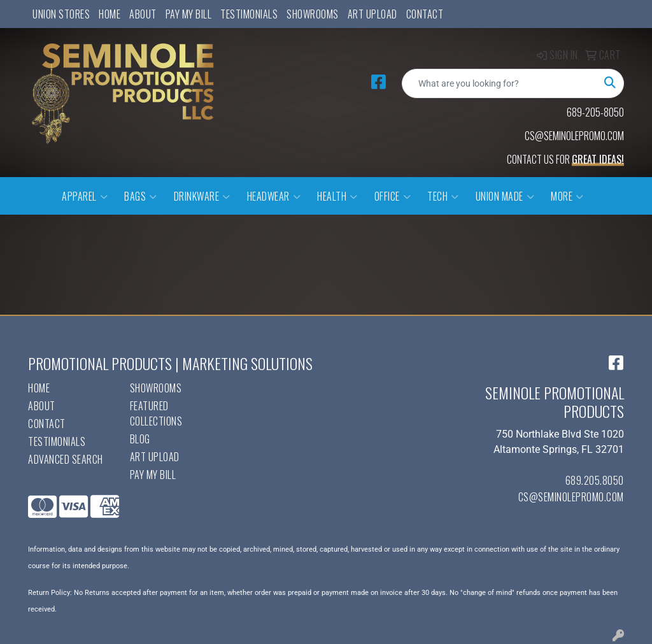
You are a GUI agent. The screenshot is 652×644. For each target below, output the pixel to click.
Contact (425, 14)
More (567, 196)
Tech (443, 196)
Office (393, 196)
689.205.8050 (595, 480)
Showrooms (313, 14)
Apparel (85, 196)
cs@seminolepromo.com (571, 497)
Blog (140, 439)
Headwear (274, 196)
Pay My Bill (189, 14)
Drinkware (202, 196)
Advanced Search (66, 459)
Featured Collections (156, 413)
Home (110, 14)
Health (337, 196)
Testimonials (249, 14)
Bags (141, 196)
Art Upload (372, 14)
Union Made (505, 196)
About (143, 14)
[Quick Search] (500, 83)
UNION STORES (61, 14)
